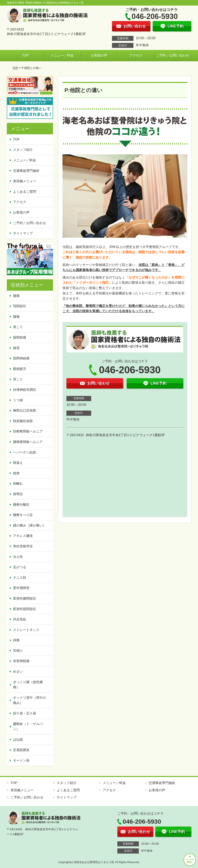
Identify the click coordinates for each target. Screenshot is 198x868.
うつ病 (18, 400)
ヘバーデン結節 (25, 452)
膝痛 (16, 296)
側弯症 (18, 494)
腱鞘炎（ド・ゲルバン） (28, 727)
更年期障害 (21, 588)
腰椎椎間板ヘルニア (28, 442)
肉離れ (18, 484)
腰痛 (16, 317)
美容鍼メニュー (25, 181)
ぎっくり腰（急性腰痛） (28, 685)
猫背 (16, 348)
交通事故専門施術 (26, 171)
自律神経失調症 (25, 390)
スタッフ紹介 (23, 150)
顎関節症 (20, 306)
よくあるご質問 (25, 192)
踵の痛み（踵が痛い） (29, 525)
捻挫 (16, 473)
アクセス (136, 55)
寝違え (18, 463)
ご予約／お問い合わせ (173, 55)
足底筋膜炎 (21, 750)
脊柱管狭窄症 (23, 546)
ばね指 (18, 740)
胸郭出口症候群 (25, 410)
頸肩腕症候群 (23, 421)
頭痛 (16, 640)
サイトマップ (23, 233)
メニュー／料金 (62, 55)
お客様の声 (99, 55)
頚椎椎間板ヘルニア (28, 431)
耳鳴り (18, 651)
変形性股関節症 (25, 609)
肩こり (18, 327)
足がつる (20, 567)
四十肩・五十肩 (25, 713)
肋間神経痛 (21, 358)
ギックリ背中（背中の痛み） (29, 700)
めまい (18, 671)
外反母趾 (20, 619)
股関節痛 (20, 337)
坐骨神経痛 (21, 661)
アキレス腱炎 (23, 536)
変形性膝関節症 (25, 598)
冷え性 (18, 557)
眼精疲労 (20, 369)
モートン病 (21, 760)
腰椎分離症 (21, 505)
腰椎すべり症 (23, 515)
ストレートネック (26, 630)
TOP (25, 55)
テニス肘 (20, 578)
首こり (18, 379)
